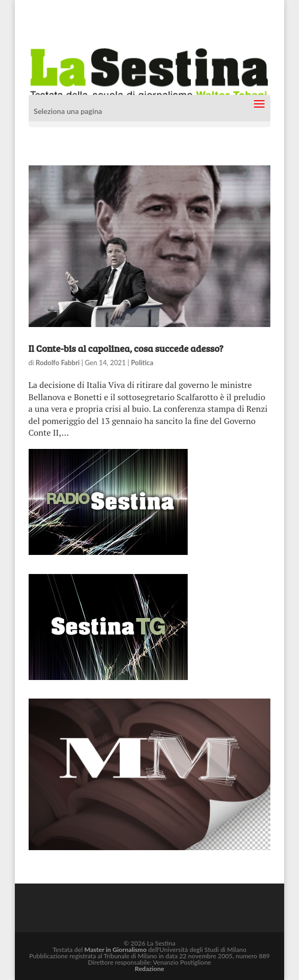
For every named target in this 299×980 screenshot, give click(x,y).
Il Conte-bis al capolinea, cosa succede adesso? (126, 348)
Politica (142, 363)
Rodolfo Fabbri (58, 363)
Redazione (149, 969)
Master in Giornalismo (115, 950)
